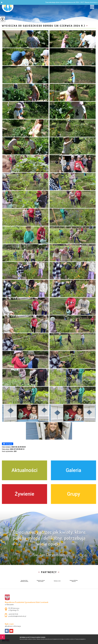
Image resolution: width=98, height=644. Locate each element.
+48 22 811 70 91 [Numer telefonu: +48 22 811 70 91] (13, 614)
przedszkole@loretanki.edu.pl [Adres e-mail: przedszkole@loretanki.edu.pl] (17, 616)
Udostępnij (8, 444)
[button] (2, 2)
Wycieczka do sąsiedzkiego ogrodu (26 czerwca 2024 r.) (43, 26)
